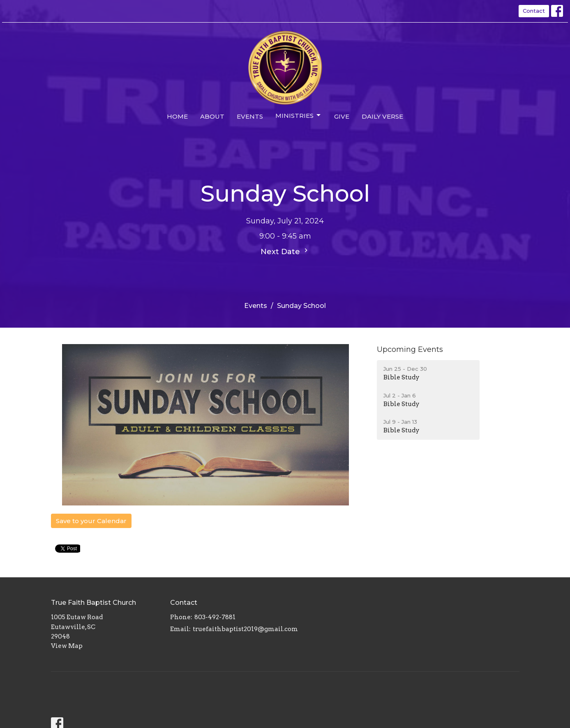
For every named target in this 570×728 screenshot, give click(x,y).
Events (250, 116)
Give (342, 116)
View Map (67, 646)
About (212, 116)
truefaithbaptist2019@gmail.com (245, 629)
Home (177, 116)
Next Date (285, 251)
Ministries (299, 115)
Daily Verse (382, 116)
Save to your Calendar (91, 521)
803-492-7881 (215, 617)
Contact (534, 11)
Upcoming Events (410, 349)
